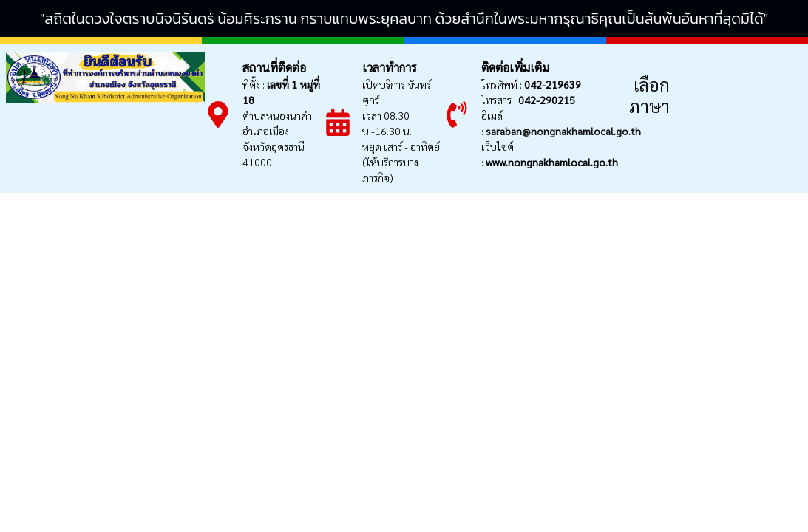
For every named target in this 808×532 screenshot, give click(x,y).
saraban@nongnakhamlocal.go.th (563, 131)
